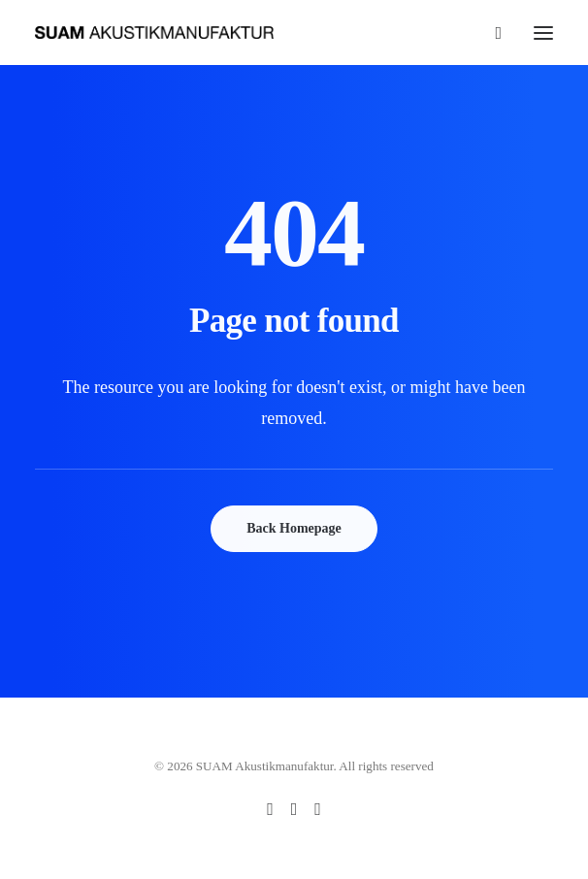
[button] (543, 33)
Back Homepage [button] (294, 528)
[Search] (490, 33)
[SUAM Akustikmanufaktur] (154, 33)
